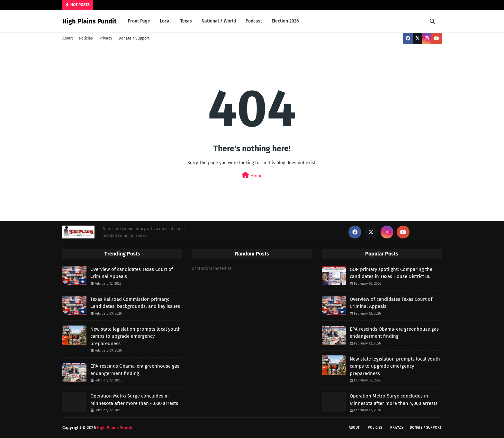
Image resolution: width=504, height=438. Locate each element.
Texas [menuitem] (186, 21)
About (67, 38)
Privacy (106, 38)
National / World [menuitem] (219, 21)
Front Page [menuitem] (139, 21)
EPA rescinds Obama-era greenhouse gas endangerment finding (135, 370)
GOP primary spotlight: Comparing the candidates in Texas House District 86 (391, 273)
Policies (86, 38)
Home (252, 175)
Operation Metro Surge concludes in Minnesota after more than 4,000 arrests (134, 400)
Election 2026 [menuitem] (285, 21)
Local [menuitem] (165, 21)
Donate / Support (134, 38)
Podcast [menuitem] (254, 21)
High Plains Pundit (90, 21)
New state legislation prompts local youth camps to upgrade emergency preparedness (135, 336)
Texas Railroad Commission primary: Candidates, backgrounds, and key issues (135, 303)
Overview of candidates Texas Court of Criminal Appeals (132, 273)
